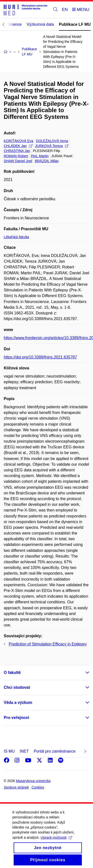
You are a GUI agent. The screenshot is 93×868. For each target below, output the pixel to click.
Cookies (38, 787)
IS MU (9, 751)
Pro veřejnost (16, 718)
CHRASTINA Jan (17, 151)
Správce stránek (16, 787)
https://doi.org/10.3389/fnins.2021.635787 (40, 357)
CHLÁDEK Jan (18, 146)
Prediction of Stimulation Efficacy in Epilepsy (48, 644)
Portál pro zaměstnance (55, 751)
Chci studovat (17, 687)
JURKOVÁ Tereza (52, 146)
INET (24, 751)
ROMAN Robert (16, 156)
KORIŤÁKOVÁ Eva (18, 141)
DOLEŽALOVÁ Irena (52, 141)
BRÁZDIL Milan (47, 161)
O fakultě (12, 673)
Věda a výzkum (18, 702)
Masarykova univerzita (33, 781)
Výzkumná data (40, 24)
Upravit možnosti (56, 842)
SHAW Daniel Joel (18, 161)
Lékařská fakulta (16, 237)
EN (65, 10)
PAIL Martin (40, 156)
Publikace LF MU (75, 24)
